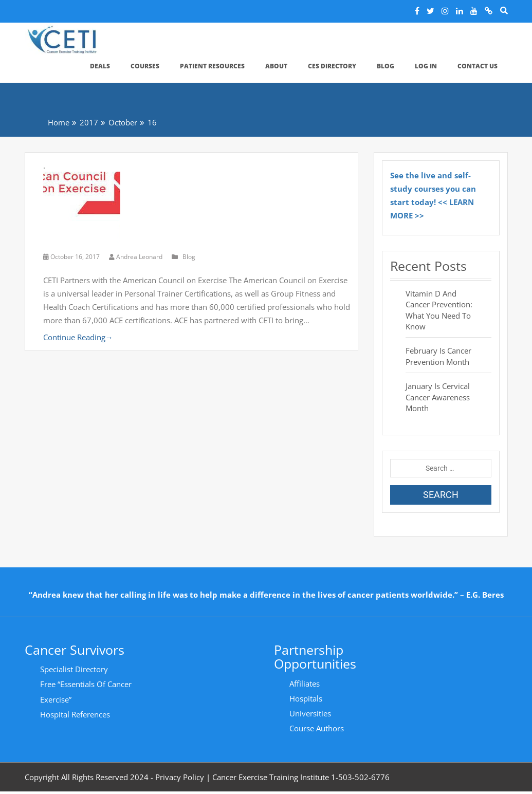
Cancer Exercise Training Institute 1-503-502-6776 (301, 777)
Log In (426, 66)
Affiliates (305, 684)
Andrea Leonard (136, 257)
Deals (100, 66)
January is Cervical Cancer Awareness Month (438, 397)
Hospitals (306, 698)
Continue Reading (78, 337)
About (276, 66)
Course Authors (317, 728)
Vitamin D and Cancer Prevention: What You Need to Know (439, 310)
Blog (386, 66)
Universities (310, 713)
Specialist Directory (74, 669)
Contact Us (478, 66)
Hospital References (75, 714)
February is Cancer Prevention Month (438, 356)
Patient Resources (212, 66)
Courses (145, 66)
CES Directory (332, 66)
